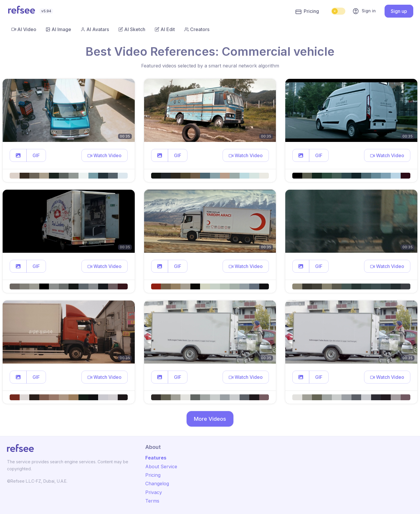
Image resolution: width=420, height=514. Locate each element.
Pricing (307, 11)
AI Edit (165, 29)
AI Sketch (132, 29)
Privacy (154, 492)
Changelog (157, 484)
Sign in (364, 11)
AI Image (58, 29)
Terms (152, 501)
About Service (161, 466)
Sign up (399, 11)
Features (156, 458)
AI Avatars (95, 29)
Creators (197, 29)
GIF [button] (36, 155)
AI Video (24, 29)
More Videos (210, 419)
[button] (18, 155)
